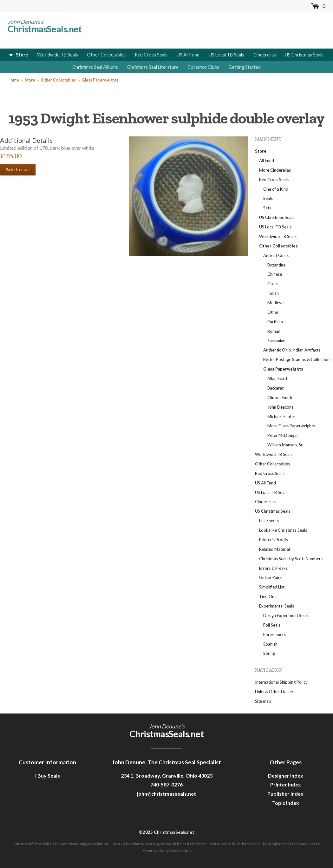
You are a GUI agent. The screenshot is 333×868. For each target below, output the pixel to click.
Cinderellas (265, 55)
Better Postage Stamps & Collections (297, 359)
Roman (274, 331)
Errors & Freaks (273, 568)
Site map (263, 701)
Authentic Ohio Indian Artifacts (292, 350)
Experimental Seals (277, 606)
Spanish (270, 644)
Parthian (275, 322)
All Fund (267, 161)
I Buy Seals (48, 776)
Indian (273, 293)
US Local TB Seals (226, 55)
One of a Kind (276, 189)
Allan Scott (277, 378)
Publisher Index (285, 794)
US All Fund (188, 55)
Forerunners (274, 635)
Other (273, 312)
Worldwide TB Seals (58, 55)
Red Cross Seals (151, 55)
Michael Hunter (281, 417)
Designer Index (286, 776)
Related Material (274, 549)
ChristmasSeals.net (45, 29)
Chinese (275, 274)
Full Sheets (269, 521)
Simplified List (272, 587)
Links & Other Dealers (275, 692)
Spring (269, 653)
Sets (267, 208)
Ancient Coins (276, 255)
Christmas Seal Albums (95, 67)
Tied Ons (268, 596)
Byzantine (276, 265)
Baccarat (275, 388)
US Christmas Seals (304, 55)
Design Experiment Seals (286, 615)
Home (13, 80)
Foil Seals (272, 625)
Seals (268, 198)
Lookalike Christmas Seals (283, 530)
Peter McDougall (283, 435)
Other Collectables (106, 55)
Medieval (276, 303)
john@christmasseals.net (166, 794)
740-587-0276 (166, 784)
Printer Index (286, 784)
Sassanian (276, 341)
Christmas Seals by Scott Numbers (291, 559)
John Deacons (280, 407)
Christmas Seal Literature (153, 67)
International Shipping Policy (281, 682)
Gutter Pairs (270, 577)
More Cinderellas (275, 170)
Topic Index (286, 803)
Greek (273, 284)
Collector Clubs (203, 67)
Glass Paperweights (100, 80)
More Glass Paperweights (291, 426)
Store (22, 55)
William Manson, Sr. (285, 445)
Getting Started (245, 67)
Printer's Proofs (274, 540)
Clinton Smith (280, 398)
